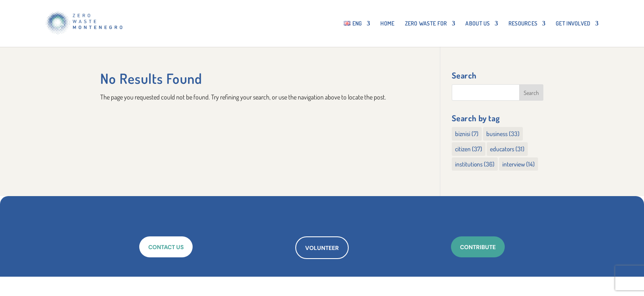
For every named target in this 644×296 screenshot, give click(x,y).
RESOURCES (523, 24)
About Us (477, 24)
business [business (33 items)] (503, 134)
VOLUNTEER (322, 248)
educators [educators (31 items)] (507, 149)
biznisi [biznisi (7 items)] (467, 134)
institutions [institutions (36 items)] (475, 164)
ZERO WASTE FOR (426, 24)
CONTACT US (166, 247)
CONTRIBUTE (478, 247)
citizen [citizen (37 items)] (469, 149)
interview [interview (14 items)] (519, 164)
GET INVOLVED (573, 24)
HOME (387, 24)
